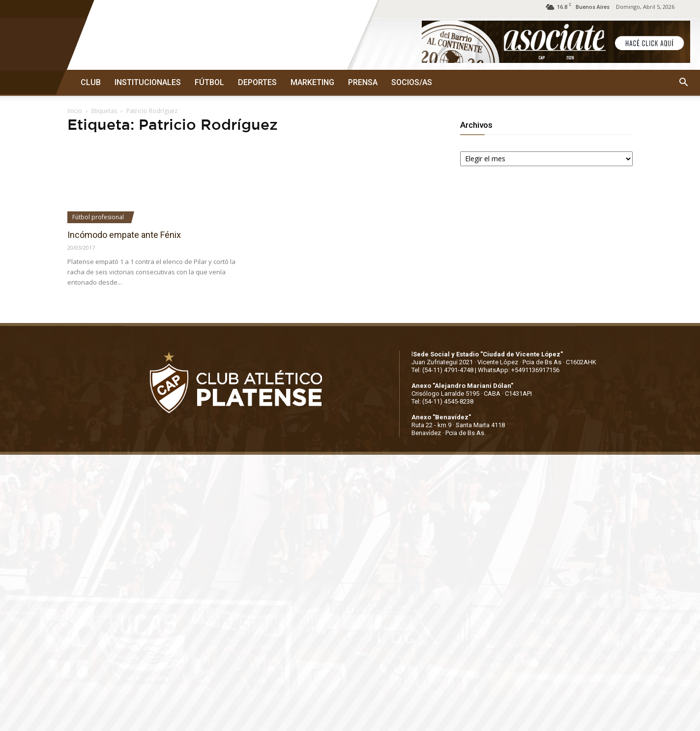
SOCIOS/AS (412, 82)
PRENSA (363, 82)
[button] (683, 83)
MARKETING (312, 82)
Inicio (75, 111)
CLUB (91, 82)
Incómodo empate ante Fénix (124, 235)
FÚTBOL (209, 82)
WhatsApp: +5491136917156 (519, 370)
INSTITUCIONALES (148, 82)
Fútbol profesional (98, 217)
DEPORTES (257, 82)
